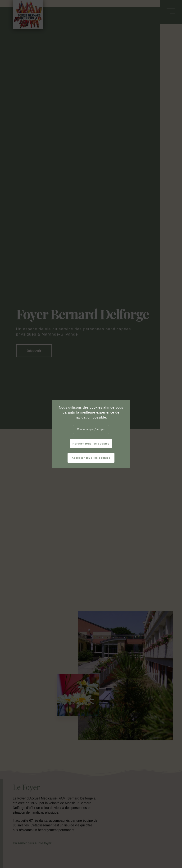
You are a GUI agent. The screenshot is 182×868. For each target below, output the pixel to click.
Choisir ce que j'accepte (91, 429)
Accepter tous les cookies (91, 458)
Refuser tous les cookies (91, 444)
